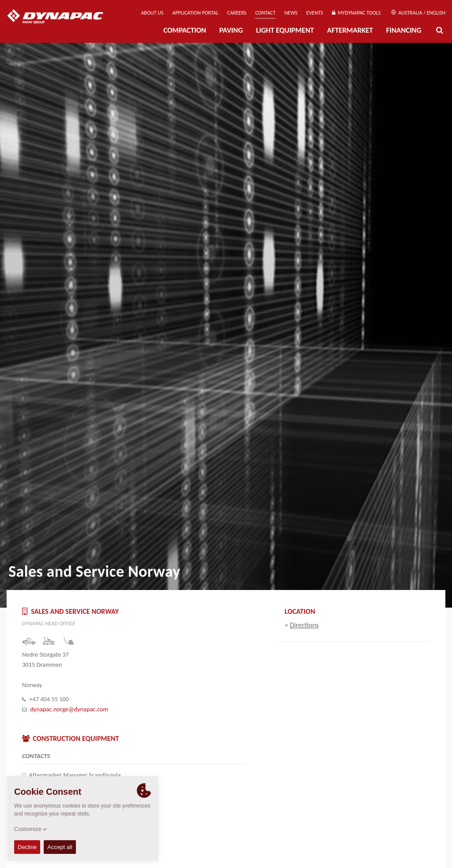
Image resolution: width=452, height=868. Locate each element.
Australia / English (418, 13)
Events (315, 13)
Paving (231, 30)
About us (152, 13)
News (291, 13)
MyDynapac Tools (356, 13)
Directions (304, 625)
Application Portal (195, 13)
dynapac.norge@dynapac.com (69, 709)
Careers (237, 13)
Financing (404, 30)
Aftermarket (350, 30)
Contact (265, 13)
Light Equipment (285, 30)
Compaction (185, 30)
